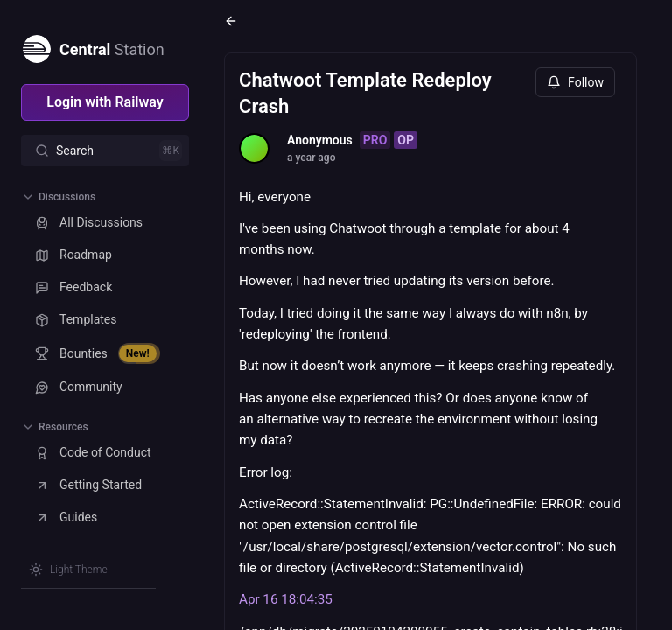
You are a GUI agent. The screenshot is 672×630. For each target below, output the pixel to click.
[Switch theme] (68, 570)
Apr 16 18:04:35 (286, 599)
